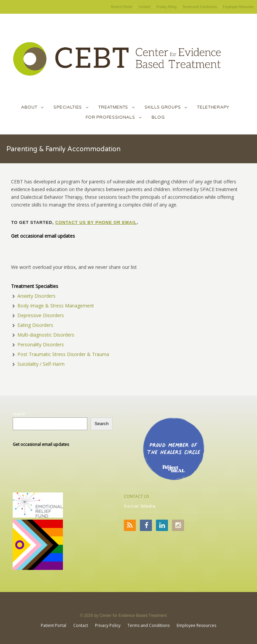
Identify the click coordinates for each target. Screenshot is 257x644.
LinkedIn (162, 525)
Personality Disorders (41, 344)
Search (19, 414)
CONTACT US (136, 496)
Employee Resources (238, 7)
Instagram (178, 525)
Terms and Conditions (200, 7)
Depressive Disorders (41, 315)
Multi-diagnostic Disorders (46, 335)
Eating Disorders (35, 325)
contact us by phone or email (96, 223)
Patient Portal (121, 7)
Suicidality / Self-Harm (41, 364)
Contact (144, 7)
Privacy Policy (166, 7)
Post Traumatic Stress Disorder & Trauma (63, 354)
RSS (130, 525)
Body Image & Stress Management (56, 306)
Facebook (146, 525)
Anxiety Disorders (36, 296)
